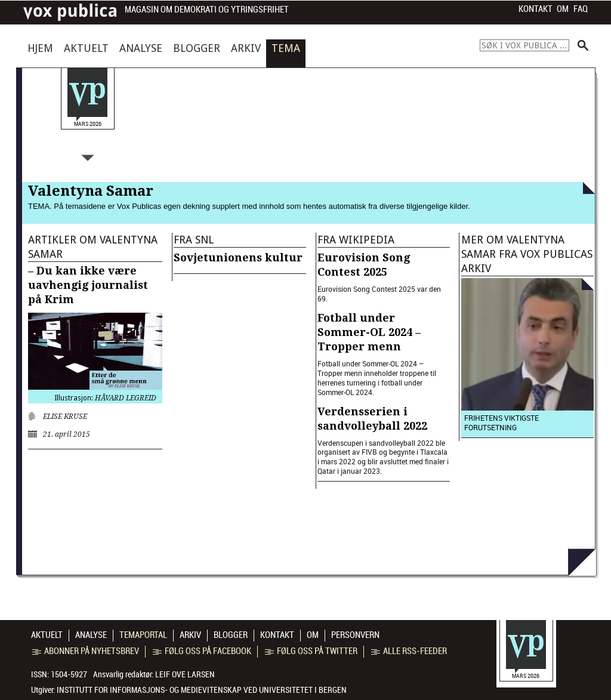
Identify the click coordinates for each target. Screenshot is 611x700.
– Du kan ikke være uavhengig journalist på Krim (88, 285)
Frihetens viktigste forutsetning (502, 423)
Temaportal (143, 635)
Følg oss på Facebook (202, 651)
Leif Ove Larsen (185, 674)
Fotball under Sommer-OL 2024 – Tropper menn (369, 332)
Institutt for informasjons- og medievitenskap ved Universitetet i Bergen (202, 690)
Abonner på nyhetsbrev (86, 651)
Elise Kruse (65, 417)
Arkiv (246, 48)
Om (563, 9)
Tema (286, 48)
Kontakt (536, 9)
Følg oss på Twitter (311, 651)
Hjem (40, 48)
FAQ (581, 9)
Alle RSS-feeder (409, 651)
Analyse (141, 48)
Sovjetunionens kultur (238, 258)
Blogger (197, 48)
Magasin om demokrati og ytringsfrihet (207, 10)
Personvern (355, 635)
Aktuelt (86, 48)
